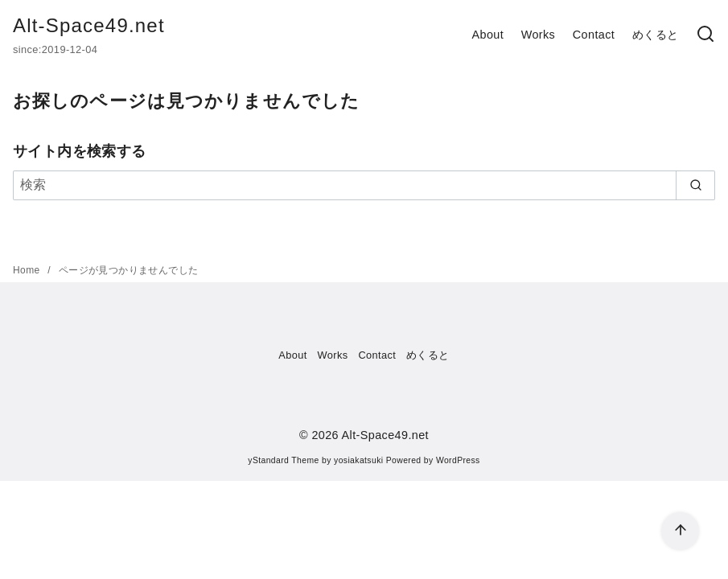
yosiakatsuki (358, 460)
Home (28, 270)
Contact (594, 35)
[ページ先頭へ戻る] (680, 531)
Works (539, 35)
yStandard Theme (283, 460)
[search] (695, 185)
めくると (656, 35)
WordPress (458, 460)
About (487, 35)
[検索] (705, 35)
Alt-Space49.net (89, 25)
